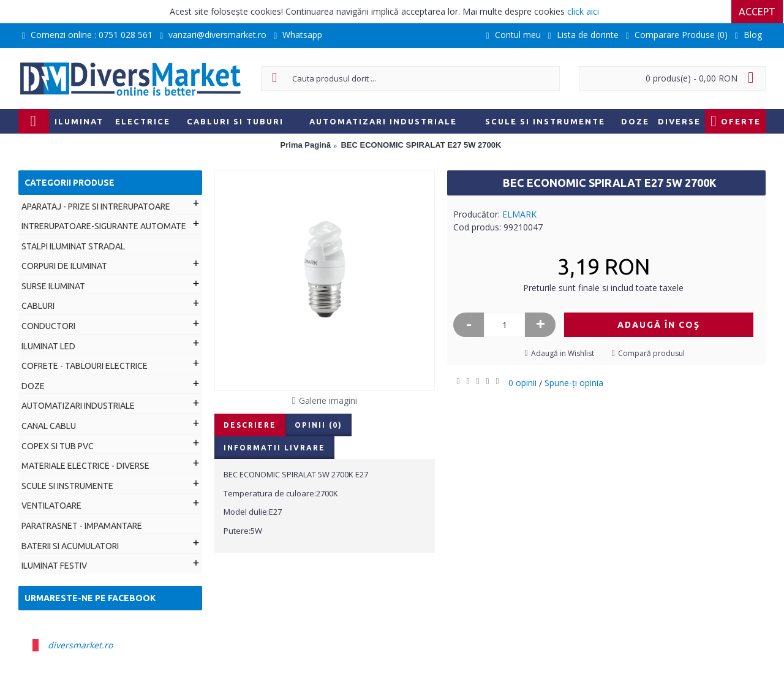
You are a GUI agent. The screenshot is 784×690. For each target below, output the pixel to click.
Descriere (250, 425)
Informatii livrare (274, 448)
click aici (583, 11)
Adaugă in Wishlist (563, 353)
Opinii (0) (318, 425)
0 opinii (522, 383)
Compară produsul (651, 353)
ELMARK (519, 214)
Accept (758, 12)
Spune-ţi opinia (574, 383)
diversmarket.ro (80, 645)
